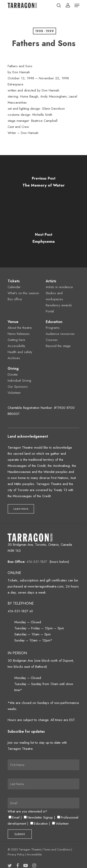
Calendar (14, 287)
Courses (52, 340)
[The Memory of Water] (43, 183)
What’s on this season (23, 293)
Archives (14, 358)
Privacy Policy (16, 854)
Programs (53, 328)
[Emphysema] (43, 239)
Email (14, 817)
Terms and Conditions (57, 849)
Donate (13, 374)
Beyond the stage (58, 346)
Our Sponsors (18, 387)
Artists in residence (59, 287)
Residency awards (59, 305)
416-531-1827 (37, 562)
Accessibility (16, 346)
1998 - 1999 (45, 31)
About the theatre (20, 328)
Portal (50, 311)
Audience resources (60, 334)
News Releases (19, 334)
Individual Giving (19, 381)
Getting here (16, 340)
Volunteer (14, 393)
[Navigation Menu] (77, 5)
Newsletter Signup (38, 817)
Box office (15, 299)
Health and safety (20, 352)
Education (39, 823)
